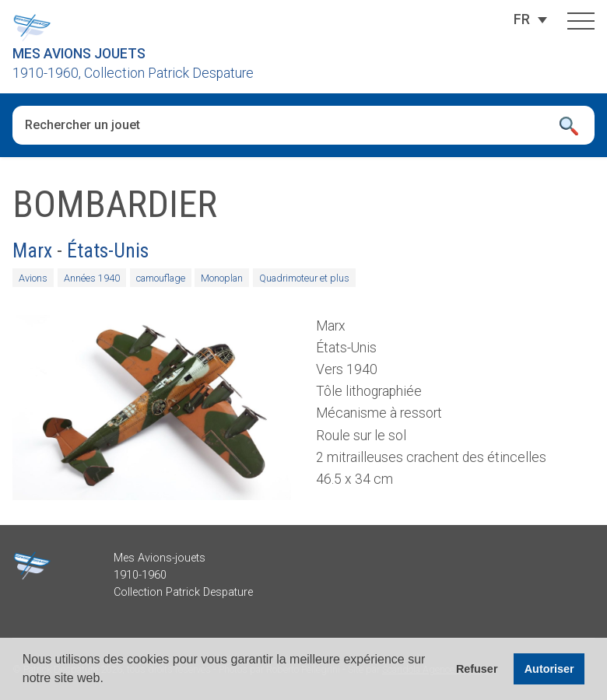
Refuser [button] (477, 669)
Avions (33, 278)
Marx (32, 250)
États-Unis (108, 250)
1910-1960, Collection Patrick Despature (133, 73)
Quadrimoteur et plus (304, 278)
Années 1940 (92, 278)
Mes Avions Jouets (79, 54)
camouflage (161, 278)
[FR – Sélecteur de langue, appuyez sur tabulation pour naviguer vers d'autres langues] (522, 19)
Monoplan (222, 278)
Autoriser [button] (549, 669)
